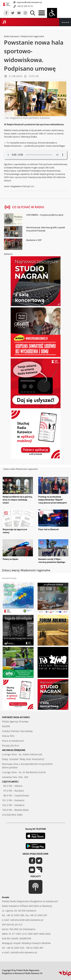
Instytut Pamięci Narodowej (17, 731)
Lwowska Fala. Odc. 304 (15, 777)
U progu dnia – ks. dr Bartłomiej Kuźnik (24, 772)
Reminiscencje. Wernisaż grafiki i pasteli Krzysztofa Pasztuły (46, 229)
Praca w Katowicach (13, 741)
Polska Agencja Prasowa (15, 721)
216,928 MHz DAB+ (12, 815)
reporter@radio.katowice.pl (29, 2)
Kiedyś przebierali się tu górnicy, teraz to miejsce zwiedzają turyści (18, 500)
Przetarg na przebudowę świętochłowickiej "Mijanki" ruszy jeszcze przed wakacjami (52, 500)
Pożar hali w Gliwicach (48, 529)
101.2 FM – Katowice (13, 800)
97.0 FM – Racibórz (13, 791)
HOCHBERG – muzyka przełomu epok (45, 215)
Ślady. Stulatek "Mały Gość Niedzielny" (23, 759)
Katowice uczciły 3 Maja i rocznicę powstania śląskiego (52, 561)
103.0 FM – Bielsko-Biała (15, 810)
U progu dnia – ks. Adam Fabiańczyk (22, 754)
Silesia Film (8, 736)
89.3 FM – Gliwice (12, 786)
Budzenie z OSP (34, 240)
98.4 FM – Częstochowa (15, 795)
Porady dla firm (10, 746)
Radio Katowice (12, 36)
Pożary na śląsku (10, 559)
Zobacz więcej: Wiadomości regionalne (26, 570)
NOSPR (6, 726)
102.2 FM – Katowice (13, 805)
